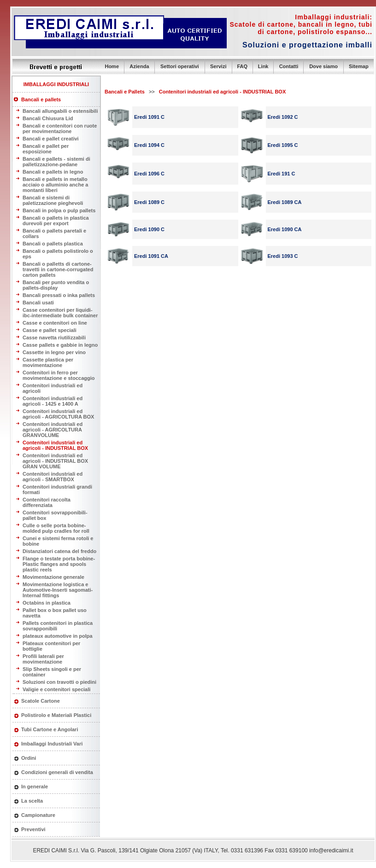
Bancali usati (38, 303)
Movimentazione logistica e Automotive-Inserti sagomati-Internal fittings (58, 590)
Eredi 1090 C (149, 229)
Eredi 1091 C (149, 117)
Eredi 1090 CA (285, 229)
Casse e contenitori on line (55, 323)
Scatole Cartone (41, 701)
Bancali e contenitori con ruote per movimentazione (60, 128)
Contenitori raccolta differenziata (47, 502)
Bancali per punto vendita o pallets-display (56, 285)
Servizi (218, 66)
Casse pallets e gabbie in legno (60, 345)
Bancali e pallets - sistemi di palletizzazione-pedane (56, 162)
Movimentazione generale (53, 577)
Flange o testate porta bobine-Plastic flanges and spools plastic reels (59, 564)
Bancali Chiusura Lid (48, 118)
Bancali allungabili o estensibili (60, 111)
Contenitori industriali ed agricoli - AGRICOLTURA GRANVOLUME (53, 430)
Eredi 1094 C (149, 145)
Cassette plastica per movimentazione (48, 362)
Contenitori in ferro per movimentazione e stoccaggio (59, 375)
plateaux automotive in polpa (58, 636)
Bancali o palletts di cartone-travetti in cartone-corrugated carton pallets (58, 269)
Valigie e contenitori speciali (56, 689)
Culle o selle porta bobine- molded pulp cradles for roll (56, 528)
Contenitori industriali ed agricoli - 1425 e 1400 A (53, 401)
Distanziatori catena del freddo (59, 551)
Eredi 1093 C (283, 256)
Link (263, 66)
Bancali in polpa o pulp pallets (59, 210)
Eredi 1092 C (283, 117)
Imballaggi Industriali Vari (52, 744)
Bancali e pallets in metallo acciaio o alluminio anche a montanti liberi (55, 185)
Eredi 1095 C (283, 145)
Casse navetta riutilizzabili (54, 338)
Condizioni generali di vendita (57, 772)
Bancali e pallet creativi (51, 139)
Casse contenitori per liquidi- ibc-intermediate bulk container (60, 313)
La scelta (32, 801)
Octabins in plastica (47, 603)
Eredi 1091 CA (151, 256)
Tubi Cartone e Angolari (50, 729)
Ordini (29, 758)
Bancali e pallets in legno (53, 172)
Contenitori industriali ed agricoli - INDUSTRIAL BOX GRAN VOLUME (55, 461)
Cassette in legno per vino (54, 352)
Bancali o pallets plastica (53, 244)
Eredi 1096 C (149, 174)
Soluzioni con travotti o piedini (59, 682)
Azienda (139, 66)
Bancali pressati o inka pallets (59, 295)
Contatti (289, 66)
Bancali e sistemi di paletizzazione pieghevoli (53, 200)
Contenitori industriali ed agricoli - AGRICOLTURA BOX (58, 414)
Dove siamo (323, 66)
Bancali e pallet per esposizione (46, 149)
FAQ (242, 66)
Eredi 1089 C (149, 202)
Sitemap (359, 66)
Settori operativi (180, 66)
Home (112, 66)
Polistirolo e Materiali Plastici (56, 715)
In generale (35, 786)
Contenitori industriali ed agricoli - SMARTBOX (53, 477)
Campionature (38, 815)
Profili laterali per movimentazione (43, 659)
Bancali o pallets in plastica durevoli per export (56, 221)
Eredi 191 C (282, 174)
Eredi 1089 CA (285, 202)
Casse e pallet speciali (50, 330)
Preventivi (33, 829)
